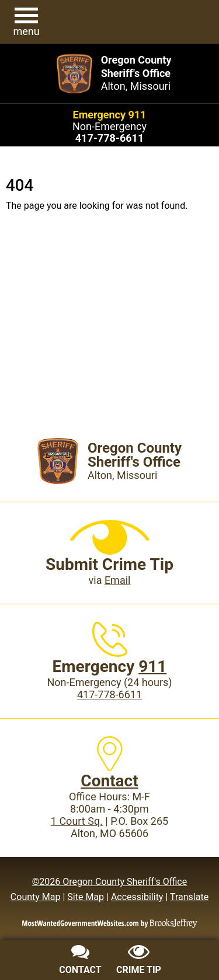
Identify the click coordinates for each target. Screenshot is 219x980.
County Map (36, 897)
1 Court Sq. (77, 821)
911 (152, 666)
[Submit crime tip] (139, 961)
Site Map (86, 897)
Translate (189, 897)
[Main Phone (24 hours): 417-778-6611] (109, 138)
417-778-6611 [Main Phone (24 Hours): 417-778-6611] (109, 694)
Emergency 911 (110, 115)
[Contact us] (81, 961)
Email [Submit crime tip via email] (118, 580)
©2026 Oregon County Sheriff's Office (109, 882)
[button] (26, 22)
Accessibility (137, 897)
